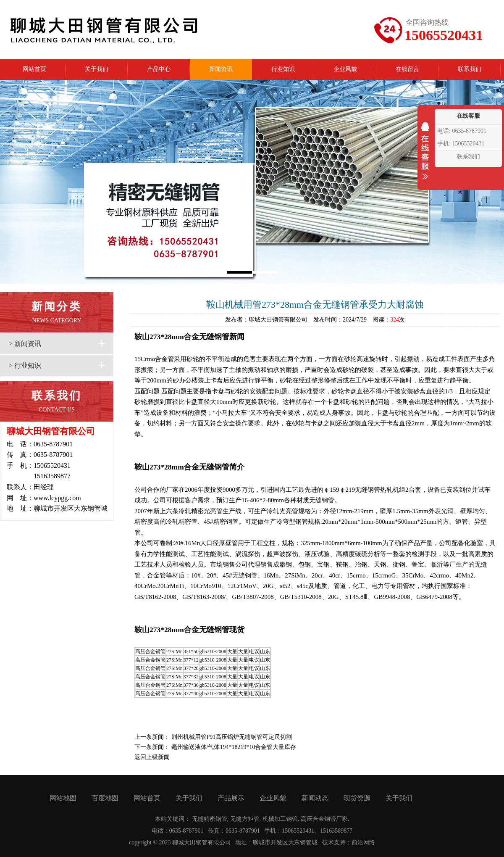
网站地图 (63, 798)
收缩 (425, 156)
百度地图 (105, 798)
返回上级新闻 (152, 757)
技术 (328, 842)
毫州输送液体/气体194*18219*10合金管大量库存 (234, 747)
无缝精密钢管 (210, 819)
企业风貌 (273, 798)
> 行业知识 (25, 365)
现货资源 (357, 798)
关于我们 (189, 798)
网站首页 (147, 798)
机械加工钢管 (280, 819)
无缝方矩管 (245, 819)
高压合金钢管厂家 (324, 819)
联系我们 (468, 157)
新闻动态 (315, 798)
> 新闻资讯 (25, 344)
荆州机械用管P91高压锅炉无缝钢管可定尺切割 (232, 737)
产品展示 (231, 798)
